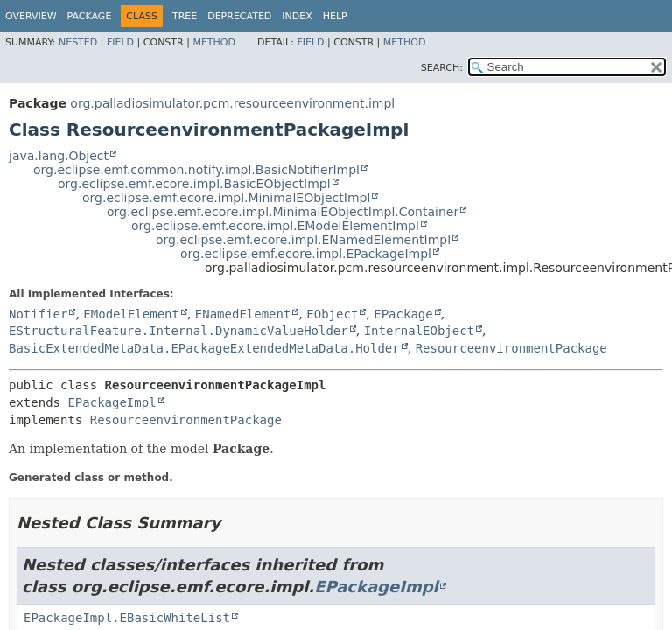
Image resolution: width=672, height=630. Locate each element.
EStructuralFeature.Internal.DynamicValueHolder (178, 331)
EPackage (403, 314)
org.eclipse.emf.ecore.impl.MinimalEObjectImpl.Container (283, 212)
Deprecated (239, 16)
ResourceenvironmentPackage (511, 348)
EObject (332, 314)
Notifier (38, 314)
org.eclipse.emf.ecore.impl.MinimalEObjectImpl (226, 198)
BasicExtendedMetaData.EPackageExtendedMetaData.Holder (204, 348)
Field (120, 42)
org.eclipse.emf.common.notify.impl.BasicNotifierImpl (196, 170)
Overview (31, 16)
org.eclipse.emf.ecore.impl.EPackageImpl (306, 254)
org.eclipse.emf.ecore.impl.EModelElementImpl (275, 226)
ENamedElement (243, 314)
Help (335, 16)
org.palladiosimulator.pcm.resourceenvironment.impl (232, 103)
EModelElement (131, 314)
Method (214, 42)
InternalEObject (419, 331)
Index (297, 16)
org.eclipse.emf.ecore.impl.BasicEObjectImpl (194, 184)
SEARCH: (442, 68)
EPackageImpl (112, 402)
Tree (185, 16)
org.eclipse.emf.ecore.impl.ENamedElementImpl (303, 240)
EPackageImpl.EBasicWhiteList (127, 618)
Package (90, 16)
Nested (78, 42)
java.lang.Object (59, 156)
